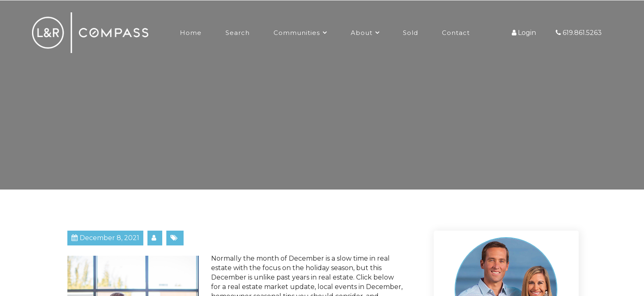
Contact (456, 33)
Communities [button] (297, 33)
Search (238, 33)
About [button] (362, 33)
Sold (411, 33)
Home (191, 33)
